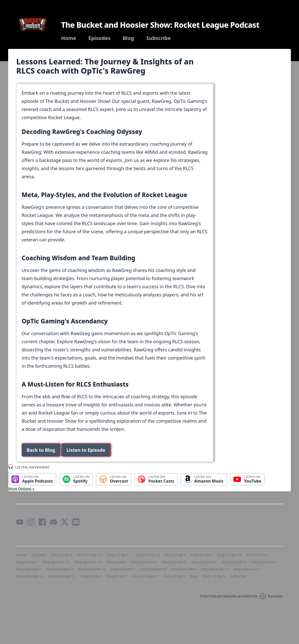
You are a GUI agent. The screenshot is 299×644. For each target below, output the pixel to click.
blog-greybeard (154, 569)
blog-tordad (116, 562)
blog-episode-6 (234, 562)
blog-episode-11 (247, 569)
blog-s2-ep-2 (201, 555)
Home (69, 38)
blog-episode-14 (30, 576)
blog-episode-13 (215, 569)
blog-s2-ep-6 (91, 576)
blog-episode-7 (204, 562)
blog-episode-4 (184, 569)
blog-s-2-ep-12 (148, 555)
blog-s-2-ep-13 (229, 555)
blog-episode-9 (144, 562)
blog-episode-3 (29, 569)
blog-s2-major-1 (146, 576)
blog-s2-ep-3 (62, 555)
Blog (128, 38)
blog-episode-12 (56, 562)
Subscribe (159, 38)
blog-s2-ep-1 (175, 555)
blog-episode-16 (92, 569)
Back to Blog (41, 450)
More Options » (21, 489)
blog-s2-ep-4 (257, 555)
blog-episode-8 (174, 562)
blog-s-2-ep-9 (214, 576)
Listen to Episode (86, 450)
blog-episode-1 (123, 569)
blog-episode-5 (264, 562)
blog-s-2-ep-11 (119, 555)
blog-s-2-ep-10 (89, 555)
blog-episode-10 (88, 562)
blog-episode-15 (60, 569)
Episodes (99, 38)
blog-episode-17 (62, 576)
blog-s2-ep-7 (117, 576)
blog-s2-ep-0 (27, 562)
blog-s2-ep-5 (175, 576)
